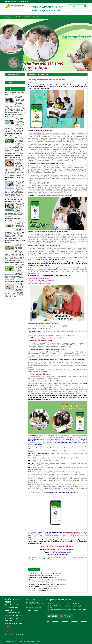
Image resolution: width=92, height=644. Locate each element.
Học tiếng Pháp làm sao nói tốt (41, 591)
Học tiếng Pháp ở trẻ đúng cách (15, 281)
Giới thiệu (19, 17)
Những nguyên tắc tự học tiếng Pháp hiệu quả (45, 573)
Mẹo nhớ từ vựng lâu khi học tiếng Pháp (43, 578)
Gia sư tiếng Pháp (43, 75)
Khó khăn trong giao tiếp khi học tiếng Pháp (44, 586)
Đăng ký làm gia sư (31, 605)
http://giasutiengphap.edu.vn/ (61, 552)
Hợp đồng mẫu (30, 608)
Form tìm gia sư (30, 599)
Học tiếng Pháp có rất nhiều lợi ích (42, 582)
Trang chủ (9, 17)
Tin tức (28, 17)
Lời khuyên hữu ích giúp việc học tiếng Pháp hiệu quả (47, 584)
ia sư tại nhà (19, 642)
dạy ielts (9, 78)
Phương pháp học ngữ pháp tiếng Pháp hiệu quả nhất (47, 580)
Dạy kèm (37, 642)
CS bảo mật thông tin (32, 611)
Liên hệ (35, 17)
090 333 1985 (15, 1)
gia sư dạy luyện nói (62, 443)
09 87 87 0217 (26, 1)
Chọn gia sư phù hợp (32, 602)
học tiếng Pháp (45, 262)
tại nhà (46, 264)
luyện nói (34, 264)
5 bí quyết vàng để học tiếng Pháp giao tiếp (44, 575)
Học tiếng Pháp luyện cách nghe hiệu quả (44, 588)
